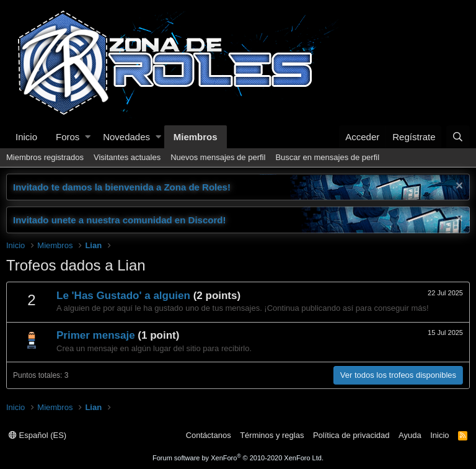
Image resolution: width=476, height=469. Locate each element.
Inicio (26, 137)
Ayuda (410, 435)
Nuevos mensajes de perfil (218, 157)
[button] (88, 137)
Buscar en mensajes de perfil (327, 157)
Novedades (126, 137)
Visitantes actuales (127, 157)
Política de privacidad (351, 435)
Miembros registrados (45, 157)
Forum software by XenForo (238, 458)
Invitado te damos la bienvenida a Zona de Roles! (122, 187)
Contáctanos (209, 435)
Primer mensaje (96, 335)
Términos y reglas (272, 435)
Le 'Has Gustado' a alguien (123, 296)
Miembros (196, 137)
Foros (68, 137)
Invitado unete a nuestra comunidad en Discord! (119, 220)
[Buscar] (458, 137)
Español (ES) (37, 435)
